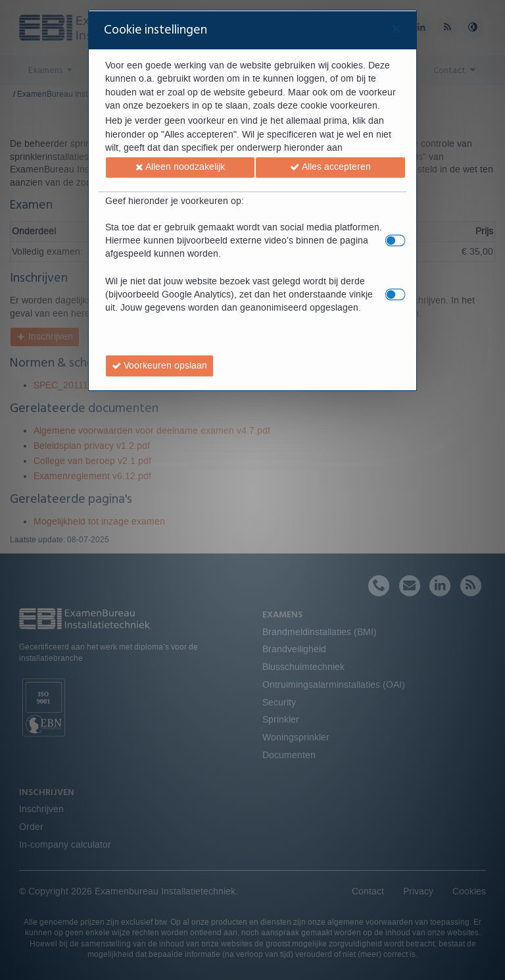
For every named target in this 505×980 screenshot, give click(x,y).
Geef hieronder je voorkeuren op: (175, 201)
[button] (180, 168)
